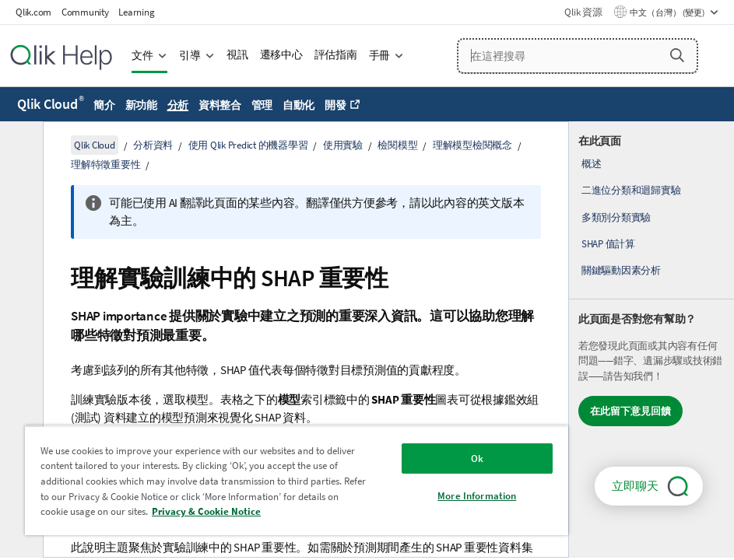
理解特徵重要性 (105, 164)
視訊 (237, 55)
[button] (677, 55)
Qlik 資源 (583, 12)
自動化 (299, 105)
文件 (142, 56)
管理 (262, 105)
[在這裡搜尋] (578, 56)
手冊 (380, 56)
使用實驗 (343, 145)
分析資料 (153, 145)
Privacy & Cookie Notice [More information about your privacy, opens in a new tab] (206, 511)
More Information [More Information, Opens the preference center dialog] (477, 496)
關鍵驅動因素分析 (621, 270)
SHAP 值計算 (608, 244)
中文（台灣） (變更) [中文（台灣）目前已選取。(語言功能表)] (668, 12)
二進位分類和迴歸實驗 (631, 190)
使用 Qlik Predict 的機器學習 (248, 145)
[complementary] (651, 339)
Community (85, 12)
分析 (178, 105)
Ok (477, 458)
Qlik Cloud (51, 104)
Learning (136, 12)
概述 (592, 164)
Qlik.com (33, 12)
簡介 (104, 105)
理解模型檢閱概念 (472, 145)
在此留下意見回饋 (630, 411)
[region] (297, 480)
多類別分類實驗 (616, 217)
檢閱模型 (397, 145)
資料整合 (220, 105)
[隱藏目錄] (19, 145)
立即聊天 (635, 486)
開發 (335, 105)
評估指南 (336, 55)
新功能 (141, 105)
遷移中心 (281, 55)
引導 (190, 56)
